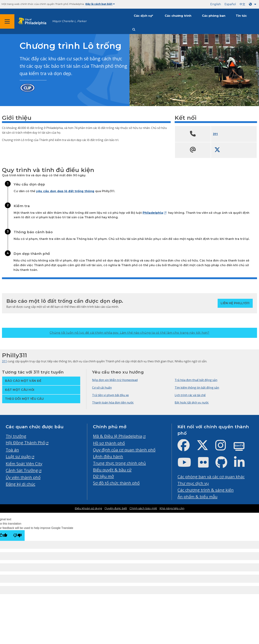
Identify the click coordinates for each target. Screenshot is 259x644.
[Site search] (134, 30)
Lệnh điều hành (108, 456)
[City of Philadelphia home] (33, 21)
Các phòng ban (214, 16)
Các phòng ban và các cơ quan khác (211, 477)
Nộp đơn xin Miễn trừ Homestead (115, 380)
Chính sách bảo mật (143, 508)
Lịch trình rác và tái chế (190, 395)
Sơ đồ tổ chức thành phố (116, 483)
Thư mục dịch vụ (193, 483)
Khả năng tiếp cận (172, 508)
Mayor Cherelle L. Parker (69, 21)
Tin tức (241, 16)
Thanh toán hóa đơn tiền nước (113, 402)
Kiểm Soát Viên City (24, 464)
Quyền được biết (116, 508)
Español (230, 4)
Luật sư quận (18, 456)
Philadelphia (153, 213)
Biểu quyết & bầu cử (112, 470)
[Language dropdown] (253, 4)
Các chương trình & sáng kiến (206, 490)
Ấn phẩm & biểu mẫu (197, 497)
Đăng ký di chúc (21, 484)
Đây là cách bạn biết (100, 4)
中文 (242, 4)
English (216, 4)
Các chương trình (178, 16)
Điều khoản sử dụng (88, 508)
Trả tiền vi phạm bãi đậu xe (110, 395)
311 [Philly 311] (4, 361)
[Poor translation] (17, 535)
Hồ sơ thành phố (109, 443)
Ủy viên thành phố (23, 477)
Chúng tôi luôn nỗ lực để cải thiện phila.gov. (129, 333)
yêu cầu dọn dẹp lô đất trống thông (65, 191)
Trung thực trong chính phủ (119, 463)
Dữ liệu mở (103, 476)
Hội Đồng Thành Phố (25, 443)
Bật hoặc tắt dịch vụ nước (192, 402)
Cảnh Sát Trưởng (22, 470)
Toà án (12, 450)
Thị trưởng (16, 436)
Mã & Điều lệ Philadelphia (118, 436)
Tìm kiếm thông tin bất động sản (197, 388)
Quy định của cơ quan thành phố (124, 450)
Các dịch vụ (143, 16)
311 (215, 134)
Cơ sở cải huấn (102, 388)
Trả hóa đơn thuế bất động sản (196, 380)
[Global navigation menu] (7, 21)
